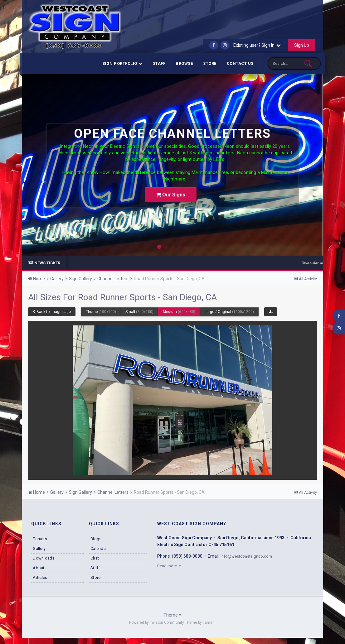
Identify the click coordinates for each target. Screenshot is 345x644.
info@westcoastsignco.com (248, 556)
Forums (40, 539)
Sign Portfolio (122, 63)
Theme (172, 615)
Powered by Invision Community (157, 622)
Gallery (39, 548)
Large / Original (229, 312)
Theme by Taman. (200, 622)
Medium (179, 312)
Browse (184, 63)
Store (210, 63)
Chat (95, 558)
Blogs (96, 539)
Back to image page (52, 312)
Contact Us (240, 63)
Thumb (101, 312)
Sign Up (302, 45)
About (39, 568)
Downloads (44, 558)
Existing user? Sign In (257, 45)
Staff (159, 63)
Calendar (99, 548)
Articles (40, 577)
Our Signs (171, 189)
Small (139, 312)
